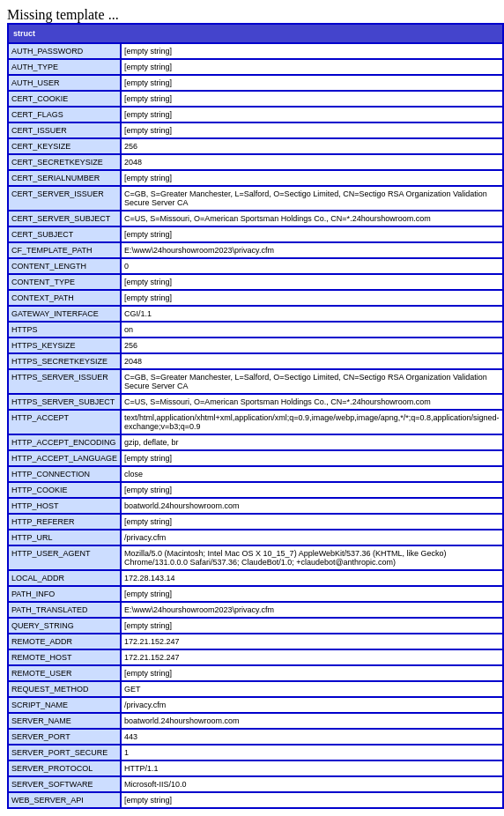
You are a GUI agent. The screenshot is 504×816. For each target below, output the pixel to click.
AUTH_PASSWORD (47, 51)
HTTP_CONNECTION (51, 474)
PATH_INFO (33, 594)
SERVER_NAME (41, 721)
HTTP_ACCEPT (40, 418)
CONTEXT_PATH (43, 298)
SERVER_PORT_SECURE (59, 753)
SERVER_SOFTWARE (52, 784)
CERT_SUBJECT (42, 234)
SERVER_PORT (41, 737)
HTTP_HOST (35, 506)
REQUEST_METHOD (50, 689)
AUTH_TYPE (35, 67)
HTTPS (25, 330)
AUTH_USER (36, 83)
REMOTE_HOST (42, 657)
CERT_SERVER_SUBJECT (61, 219)
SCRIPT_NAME (40, 705)
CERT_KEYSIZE (41, 146)
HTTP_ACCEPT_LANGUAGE (64, 458)
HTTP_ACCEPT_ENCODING (64, 442)
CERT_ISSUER (39, 130)
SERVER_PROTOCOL (52, 768)
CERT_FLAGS (37, 115)
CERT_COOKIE (40, 99)
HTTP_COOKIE (40, 490)
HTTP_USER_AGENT (51, 553)
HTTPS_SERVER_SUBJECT (63, 402)
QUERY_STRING (43, 626)
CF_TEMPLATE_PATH (52, 250)
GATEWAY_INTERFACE (55, 314)
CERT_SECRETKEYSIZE (57, 162)
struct (24, 33)
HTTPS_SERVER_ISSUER (60, 377)
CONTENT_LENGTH (49, 266)
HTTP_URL (32, 538)
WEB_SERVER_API (48, 800)
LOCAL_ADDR (38, 578)
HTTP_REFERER (43, 522)
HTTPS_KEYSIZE (44, 345)
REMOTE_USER (42, 673)
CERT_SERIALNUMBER (56, 178)
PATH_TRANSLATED (50, 610)
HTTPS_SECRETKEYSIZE (59, 361)
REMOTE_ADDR (42, 642)
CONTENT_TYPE (43, 282)
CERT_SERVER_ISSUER (58, 194)
